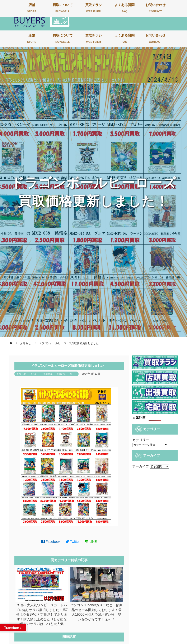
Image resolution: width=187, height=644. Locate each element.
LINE (91, 542)
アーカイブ (141, 466)
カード (73, 374)
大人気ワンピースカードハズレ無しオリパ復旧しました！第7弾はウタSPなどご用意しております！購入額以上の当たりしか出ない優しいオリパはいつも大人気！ (42, 614)
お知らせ (22, 374)
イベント (35, 374)
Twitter (73, 542)
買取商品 (48, 374)
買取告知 (61, 374)
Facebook (51, 542)
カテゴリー (141, 440)
